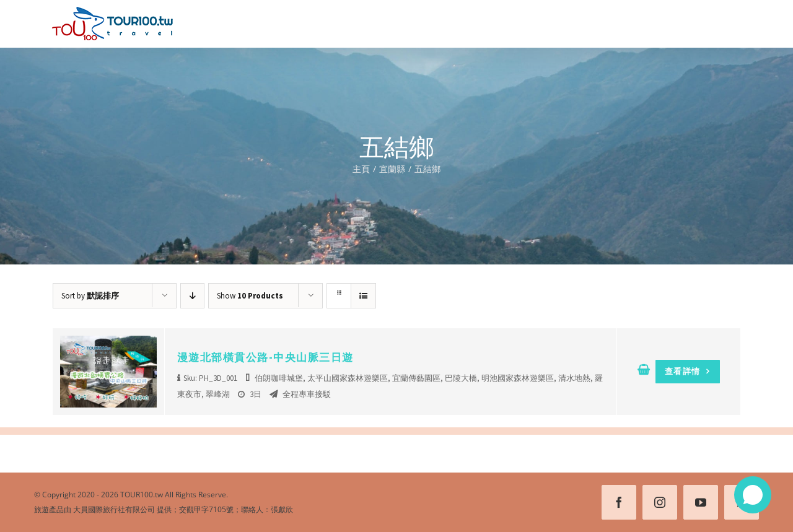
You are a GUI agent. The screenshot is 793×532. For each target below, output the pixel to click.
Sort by (90, 296)
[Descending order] (192, 296)
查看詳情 (688, 371)
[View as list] (363, 296)
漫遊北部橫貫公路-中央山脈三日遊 (265, 357)
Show (250, 296)
